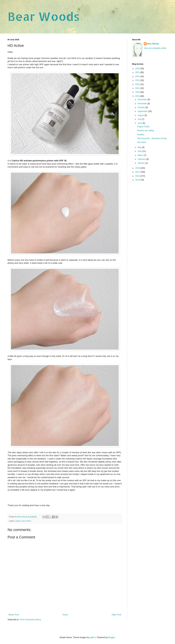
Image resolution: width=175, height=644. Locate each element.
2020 (138, 92)
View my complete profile (155, 48)
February (142, 159)
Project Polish (143, 127)
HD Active (142, 142)
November (143, 104)
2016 (138, 176)
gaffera (93, 637)
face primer (27, 521)
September (143, 111)
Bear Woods (44, 16)
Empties (141, 135)
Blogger (112, 637)
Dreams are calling (146, 131)
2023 (138, 80)
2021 (138, 88)
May (140, 147)
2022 (138, 84)
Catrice (18, 521)
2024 (138, 76)
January (142, 163)
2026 (138, 69)
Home (65, 615)
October (142, 107)
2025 (138, 72)
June (140, 123)
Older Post (116, 615)
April (140, 151)
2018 (138, 168)
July (140, 119)
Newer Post (14, 615)
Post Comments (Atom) (30, 620)
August (141, 115)
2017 (138, 172)
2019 (138, 96)
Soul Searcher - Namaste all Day (152, 138)
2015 (138, 180)
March (141, 155)
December (143, 100)
